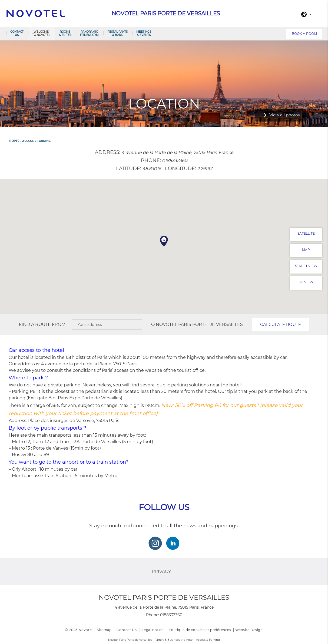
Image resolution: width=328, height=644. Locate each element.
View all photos (284, 115)
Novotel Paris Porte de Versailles (199, 324)
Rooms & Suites (65, 33)
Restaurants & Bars (117, 33)
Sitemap (104, 630)
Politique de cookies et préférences (200, 630)
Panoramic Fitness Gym (89, 33)
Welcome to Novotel (41, 33)
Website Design (249, 630)
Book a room (304, 34)
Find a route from (42, 324)
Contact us (17, 33)
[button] (164, 241)
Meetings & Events (144, 33)
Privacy (161, 571)
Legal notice (153, 630)
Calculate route (281, 324)
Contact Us (127, 630)
